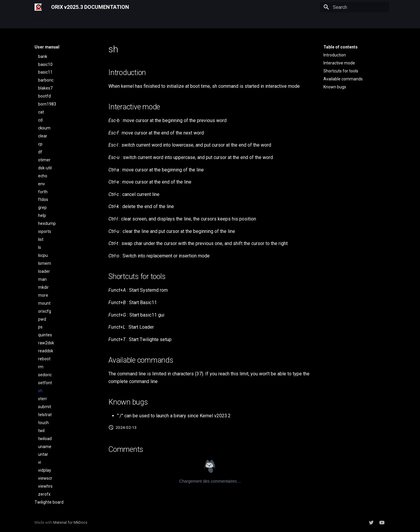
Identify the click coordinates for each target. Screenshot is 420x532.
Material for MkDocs (70, 522)
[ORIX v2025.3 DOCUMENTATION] (38, 7)
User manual (65, 22)
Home (40, 22)
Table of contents (341, 47)
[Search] (354, 7)
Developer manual (101, 22)
